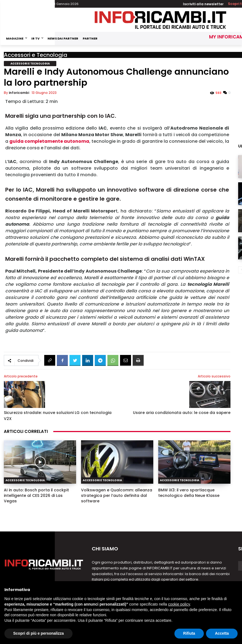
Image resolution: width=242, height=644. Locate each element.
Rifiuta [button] (189, 633)
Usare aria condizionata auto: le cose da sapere (182, 413)
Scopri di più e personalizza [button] (38, 633)
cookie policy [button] (179, 604)
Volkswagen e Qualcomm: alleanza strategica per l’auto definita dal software (117, 495)
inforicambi (19, 93)
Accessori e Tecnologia (36, 55)
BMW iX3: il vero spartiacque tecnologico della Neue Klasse (189, 493)
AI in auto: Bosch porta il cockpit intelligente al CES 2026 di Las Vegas (36, 495)
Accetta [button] (222, 633)
